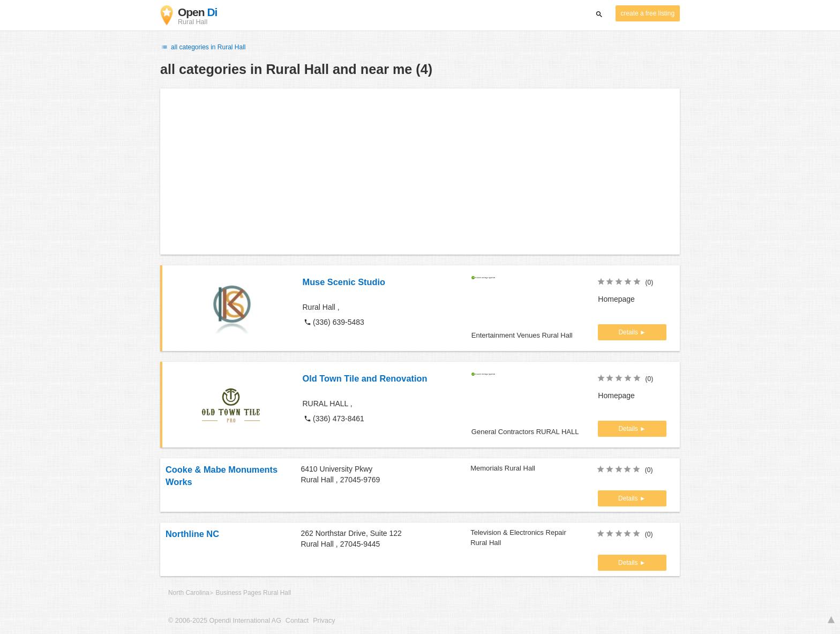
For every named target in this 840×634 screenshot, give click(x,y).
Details (629, 332)
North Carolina (189, 593)
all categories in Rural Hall (203, 47)
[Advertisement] (420, 171)
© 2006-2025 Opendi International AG (225, 621)
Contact (297, 621)
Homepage (616, 299)
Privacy (324, 621)
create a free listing (648, 13)
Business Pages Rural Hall (253, 593)
